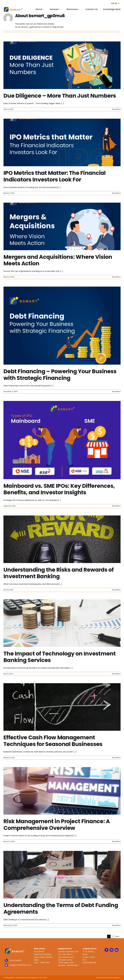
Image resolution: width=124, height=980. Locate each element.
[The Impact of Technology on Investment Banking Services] (62, 623)
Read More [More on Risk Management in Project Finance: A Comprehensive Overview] (116, 841)
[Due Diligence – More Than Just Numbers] (62, 65)
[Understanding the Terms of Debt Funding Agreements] (62, 875)
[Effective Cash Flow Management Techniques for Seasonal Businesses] (62, 707)
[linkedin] (117, 950)
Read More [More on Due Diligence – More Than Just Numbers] (116, 109)
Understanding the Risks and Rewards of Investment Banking (59, 573)
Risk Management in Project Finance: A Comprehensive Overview (57, 825)
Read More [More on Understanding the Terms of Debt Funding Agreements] (116, 925)
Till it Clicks (43, 978)
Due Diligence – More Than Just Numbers (60, 96)
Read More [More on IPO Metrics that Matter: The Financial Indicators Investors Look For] (116, 193)
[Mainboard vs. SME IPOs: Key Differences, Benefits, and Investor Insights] (62, 440)
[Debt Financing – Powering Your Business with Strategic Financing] (62, 326)
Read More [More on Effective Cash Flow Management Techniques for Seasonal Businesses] (116, 758)
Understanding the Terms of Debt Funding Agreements (61, 908)
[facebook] (106, 950)
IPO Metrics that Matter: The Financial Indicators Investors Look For (55, 176)
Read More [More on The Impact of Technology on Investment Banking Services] (116, 674)
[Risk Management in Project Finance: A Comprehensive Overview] (62, 791)
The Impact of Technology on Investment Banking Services (60, 657)
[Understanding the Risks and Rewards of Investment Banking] (62, 539)
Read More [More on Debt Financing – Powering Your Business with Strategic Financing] (116, 391)
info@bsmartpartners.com (20, 965)
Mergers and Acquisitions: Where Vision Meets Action (58, 260)
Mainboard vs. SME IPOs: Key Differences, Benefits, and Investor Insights (59, 489)
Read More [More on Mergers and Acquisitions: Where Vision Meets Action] (116, 277)
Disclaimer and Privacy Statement (108, 978)
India (115, 3)
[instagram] (111, 950)
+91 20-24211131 (15, 961)
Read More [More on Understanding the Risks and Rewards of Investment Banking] (116, 590)
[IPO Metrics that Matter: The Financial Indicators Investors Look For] (62, 142)
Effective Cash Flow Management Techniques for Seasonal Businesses (53, 741)
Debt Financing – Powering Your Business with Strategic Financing (60, 375)
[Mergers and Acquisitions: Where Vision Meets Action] (62, 226)
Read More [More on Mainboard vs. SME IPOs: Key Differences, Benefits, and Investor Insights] (116, 506)
